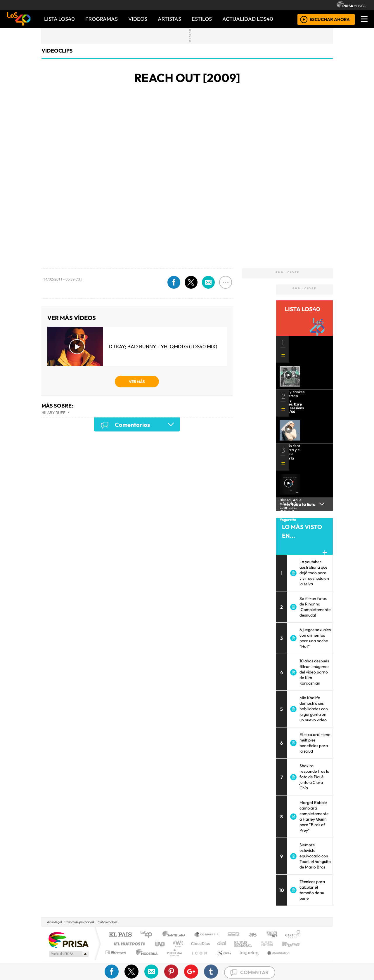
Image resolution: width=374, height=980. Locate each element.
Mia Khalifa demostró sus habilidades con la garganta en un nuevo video (314, 709)
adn (271, 935)
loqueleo (247, 960)
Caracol (293, 935)
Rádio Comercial (301, 960)
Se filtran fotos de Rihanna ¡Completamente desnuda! (315, 607)
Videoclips (57, 51)
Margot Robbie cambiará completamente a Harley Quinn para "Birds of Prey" (314, 816)
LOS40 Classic (255, 944)
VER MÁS (137, 382)
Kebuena (294, 944)
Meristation (275, 960)
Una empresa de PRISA (68, 940)
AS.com (252, 935)
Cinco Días (200, 944)
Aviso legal (54, 922)
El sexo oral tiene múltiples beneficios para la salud (315, 743)
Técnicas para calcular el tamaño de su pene (312, 890)
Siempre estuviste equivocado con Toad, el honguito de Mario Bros (315, 856)
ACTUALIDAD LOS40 (248, 19)
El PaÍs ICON (198, 960)
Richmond (117, 960)
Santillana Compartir (207, 935)
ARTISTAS (169, 19)
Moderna (145, 960)
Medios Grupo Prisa (68, 954)
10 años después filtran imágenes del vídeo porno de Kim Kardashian (314, 672)
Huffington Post (128, 944)
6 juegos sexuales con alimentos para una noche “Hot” (315, 638)
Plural (173, 960)
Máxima (238, 944)
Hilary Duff (53, 412)
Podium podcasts (117, 951)
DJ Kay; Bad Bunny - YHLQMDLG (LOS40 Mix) (163, 346)
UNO (160, 944)
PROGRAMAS (102, 19)
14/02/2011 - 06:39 (63, 279)
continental (222, 944)
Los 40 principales (148, 935)
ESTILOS (202, 19)
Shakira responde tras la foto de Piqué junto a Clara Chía (314, 777)
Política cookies (107, 922)
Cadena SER (233, 935)
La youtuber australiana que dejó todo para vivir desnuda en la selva (314, 573)
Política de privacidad (79, 922)
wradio (177, 944)
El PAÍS (120, 935)
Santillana (176, 935)
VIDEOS (138, 19)
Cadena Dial (273, 944)
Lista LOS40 (59, 19)
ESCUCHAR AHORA (330, 19)
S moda (222, 960)
